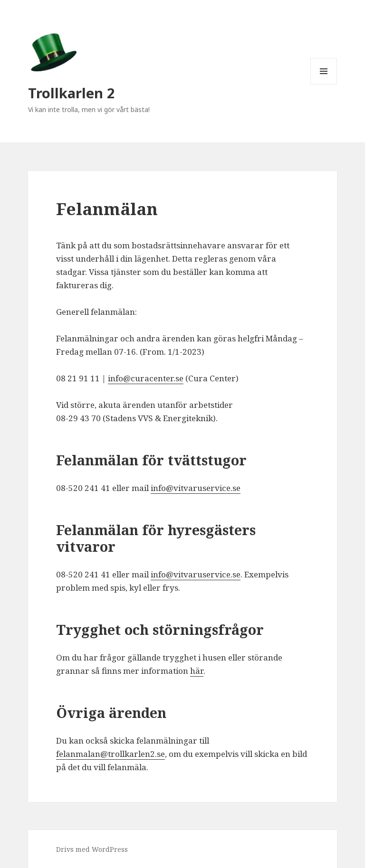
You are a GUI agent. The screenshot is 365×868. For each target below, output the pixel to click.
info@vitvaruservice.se (196, 488)
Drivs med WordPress (92, 849)
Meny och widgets (324, 84)
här (197, 671)
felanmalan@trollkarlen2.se (110, 754)
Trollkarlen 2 (72, 93)
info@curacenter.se (146, 378)
